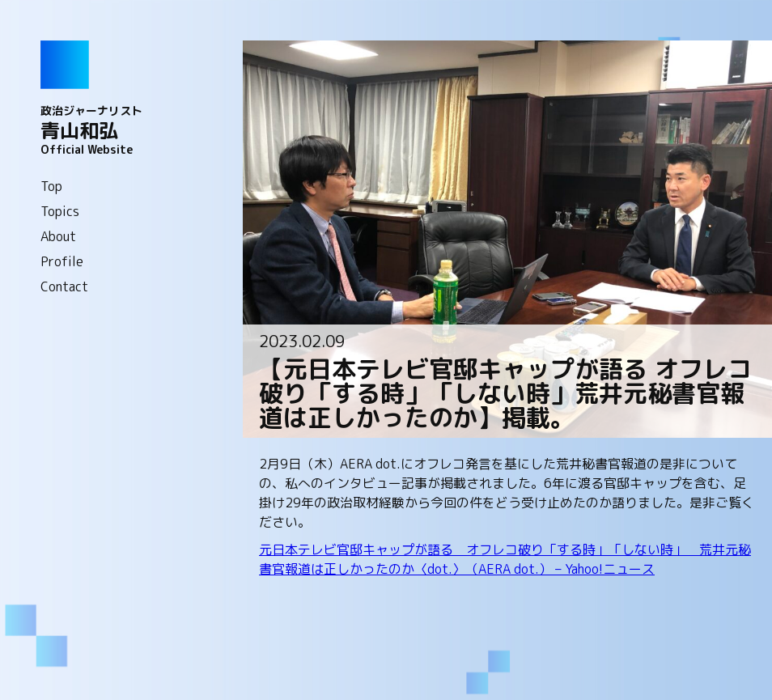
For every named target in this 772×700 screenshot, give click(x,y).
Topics (60, 211)
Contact (64, 286)
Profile (62, 261)
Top (51, 186)
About (58, 236)
